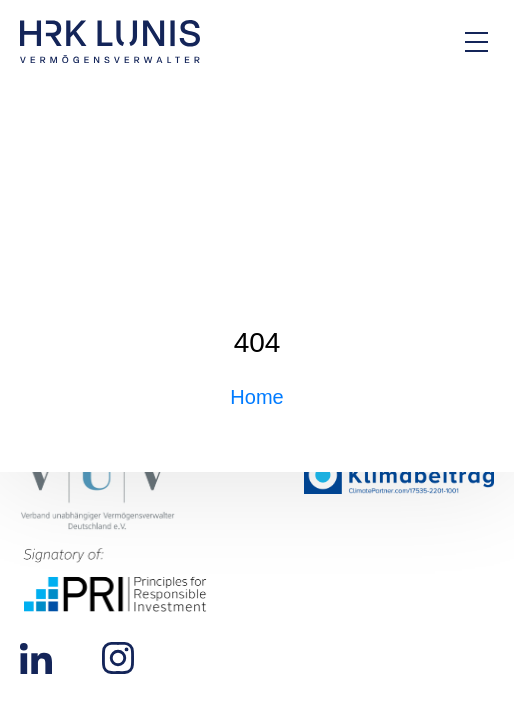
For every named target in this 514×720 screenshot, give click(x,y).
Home (256, 397)
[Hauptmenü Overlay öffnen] (476, 41)
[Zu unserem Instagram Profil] (118, 657)
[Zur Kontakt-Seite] (409, 42)
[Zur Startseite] (110, 41)
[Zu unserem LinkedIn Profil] (36, 657)
